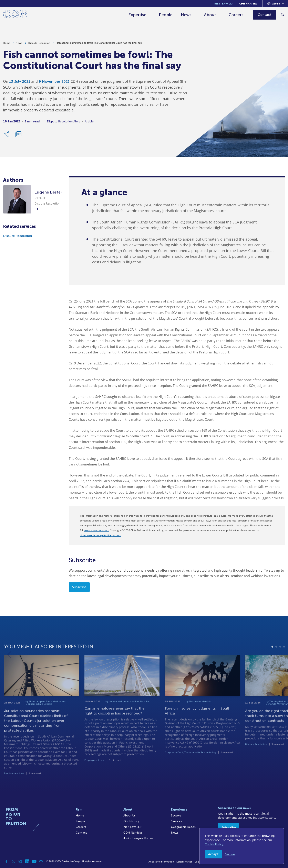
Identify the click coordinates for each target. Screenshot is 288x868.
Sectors (176, 816)
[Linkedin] (27, 861)
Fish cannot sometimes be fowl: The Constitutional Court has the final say (99, 44)
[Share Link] (7, 136)
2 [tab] (276, 661)
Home (7, 44)
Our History (131, 821)
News (186, 15)
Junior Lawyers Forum (138, 838)
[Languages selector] (276, 4)
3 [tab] (280, 661)
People (166, 15)
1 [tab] (272, 661)
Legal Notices (184, 862)
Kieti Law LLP (224, 4)
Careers (236, 15)
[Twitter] (13, 861)
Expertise (138, 15)
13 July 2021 (20, 83)
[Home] (15, 15)
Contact (81, 833)
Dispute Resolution (39, 44)
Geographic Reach (183, 827)
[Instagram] (20, 861)
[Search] (283, 15)
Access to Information (161, 862)
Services (176, 821)
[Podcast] (41, 861)
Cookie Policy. (214, 844)
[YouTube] (34, 861)
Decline (230, 854)
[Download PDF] (18, 136)
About (210, 15)
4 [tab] (284, 661)
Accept (213, 854)
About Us (130, 816)
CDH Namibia (248, 4)
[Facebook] (6, 861)
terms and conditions (96, 530)
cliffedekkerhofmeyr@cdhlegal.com (101, 535)
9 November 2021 (54, 83)
